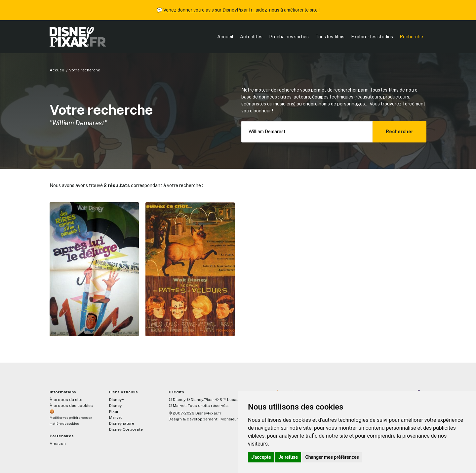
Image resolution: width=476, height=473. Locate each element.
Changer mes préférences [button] (332, 457)
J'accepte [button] (261, 457)
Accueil (225, 37)
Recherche (411, 37)
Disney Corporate (126, 429)
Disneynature (122, 423)
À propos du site (66, 400)
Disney (115, 406)
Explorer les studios (372, 37)
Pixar (114, 412)
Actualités (251, 37)
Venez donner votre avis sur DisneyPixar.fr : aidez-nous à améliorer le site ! (241, 10)
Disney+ (117, 400)
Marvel (116, 417)
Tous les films (330, 37)
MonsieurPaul (234, 419)
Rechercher (399, 132)
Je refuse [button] (288, 457)
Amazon (58, 444)
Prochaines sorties (289, 37)
